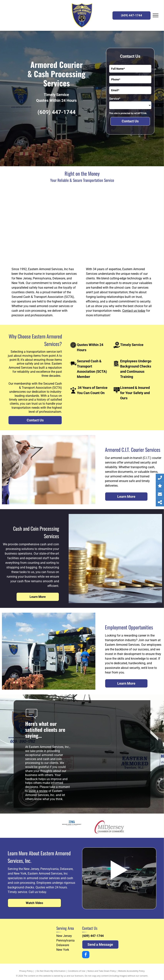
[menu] (156, 15)
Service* (115, 99)
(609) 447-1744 (57, 112)
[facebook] (86, 955)
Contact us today (134, 311)
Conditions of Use (77, 971)
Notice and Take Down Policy (102, 971)
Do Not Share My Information (51, 971)
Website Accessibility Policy (131, 971)
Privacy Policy (26, 971)
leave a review (38, 791)
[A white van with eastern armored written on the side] (118, 225)
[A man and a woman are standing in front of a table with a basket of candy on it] (46, 225)
